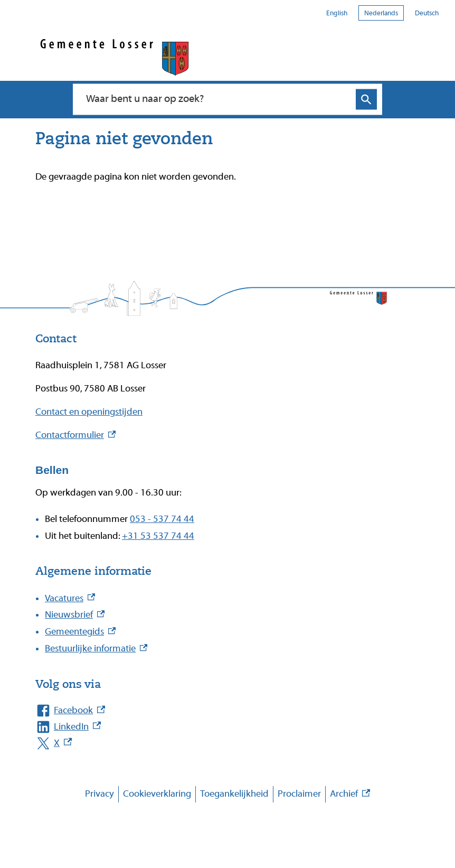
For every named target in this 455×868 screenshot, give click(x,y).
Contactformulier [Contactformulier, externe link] (75, 435)
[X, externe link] (217, 744)
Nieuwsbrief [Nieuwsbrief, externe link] (75, 615)
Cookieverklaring (157, 794)
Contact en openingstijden (89, 412)
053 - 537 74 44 (162, 519)
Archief (350, 794)
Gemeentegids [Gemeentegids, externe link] (80, 632)
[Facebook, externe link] (217, 711)
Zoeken (366, 100)
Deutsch (427, 13)
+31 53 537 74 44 (158, 536)
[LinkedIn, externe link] (217, 727)
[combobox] (216, 99)
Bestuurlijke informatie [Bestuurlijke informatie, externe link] (96, 648)
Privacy (99, 794)
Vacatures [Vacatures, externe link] (70, 598)
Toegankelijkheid (234, 794)
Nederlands (381, 13)
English (337, 13)
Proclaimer (299, 794)
